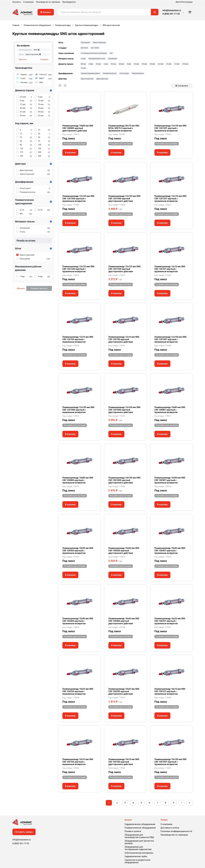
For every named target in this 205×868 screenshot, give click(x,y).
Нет (111, 53)
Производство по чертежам (48, 2)
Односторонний (99, 42)
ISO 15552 (95, 48)
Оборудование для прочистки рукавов (139, 842)
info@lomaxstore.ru (172, 10)
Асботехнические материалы (139, 853)
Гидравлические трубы (136, 856)
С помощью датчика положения (94, 53)
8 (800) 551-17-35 (171, 14)
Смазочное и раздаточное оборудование (137, 861)
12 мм (177, 64)
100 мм (185, 64)
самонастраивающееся (90, 73)
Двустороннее (102, 79)
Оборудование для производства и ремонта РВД (139, 836)
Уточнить (44, 59)
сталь (83, 59)
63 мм (98, 64)
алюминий (113, 59)
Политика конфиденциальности (176, 831)
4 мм (129, 64)
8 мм (91, 64)
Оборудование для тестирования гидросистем (138, 848)
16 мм (169, 64)
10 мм (83, 68)
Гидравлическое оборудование (140, 824)
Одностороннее (87, 79)
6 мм (106, 64)
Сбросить (23, 59)
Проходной (85, 42)
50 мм (113, 64)
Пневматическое (110, 73)
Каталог (46, 12)
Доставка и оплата (170, 828)
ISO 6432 (84, 48)
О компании (28, 2)
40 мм (121, 64)
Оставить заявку (24, 832)
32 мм (136, 64)
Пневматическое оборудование (140, 828)
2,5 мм (161, 64)
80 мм (83, 64)
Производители (69, 2)
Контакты (17, 2)
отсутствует (124, 73)
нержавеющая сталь (97, 59)
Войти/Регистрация (184, 2)
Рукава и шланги (133, 831)
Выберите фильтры (39, 288)
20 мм (152, 64)
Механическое (138, 73)
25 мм (144, 64)
